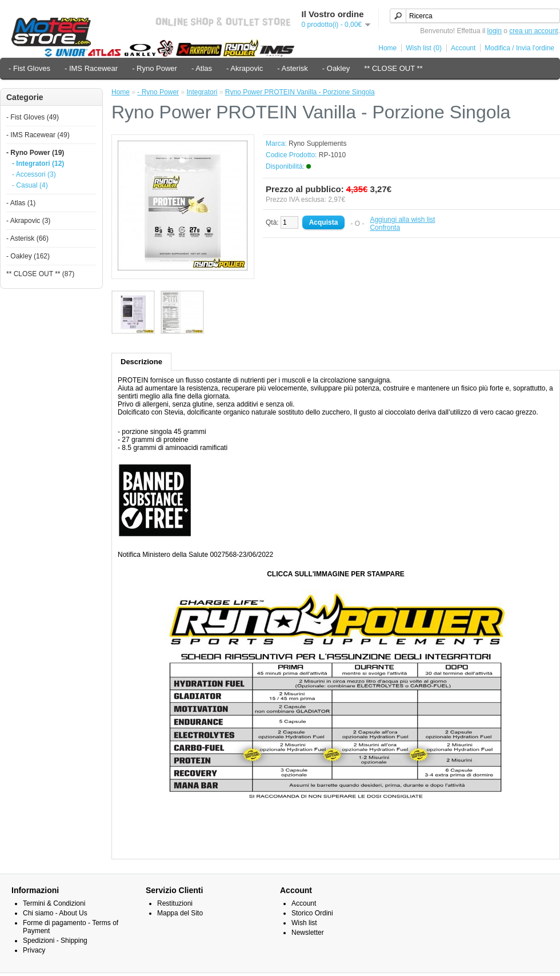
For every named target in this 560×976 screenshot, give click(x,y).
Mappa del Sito (180, 913)
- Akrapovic (245, 68)
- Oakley (336, 68)
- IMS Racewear (91, 68)
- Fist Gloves (29, 68)
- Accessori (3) (34, 174)
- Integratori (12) (38, 164)
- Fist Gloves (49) (33, 117)
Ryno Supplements (317, 144)
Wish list (304, 923)
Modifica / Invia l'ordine (519, 48)
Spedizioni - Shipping (55, 941)
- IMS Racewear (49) (38, 135)
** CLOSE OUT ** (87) (40, 274)
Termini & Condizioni (54, 903)
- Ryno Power (155, 68)
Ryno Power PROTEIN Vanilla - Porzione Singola (300, 92)
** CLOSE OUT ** (393, 68)
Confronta (385, 228)
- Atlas (202, 68)
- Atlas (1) (21, 203)
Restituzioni (175, 903)
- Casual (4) (30, 185)
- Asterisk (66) (27, 238)
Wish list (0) (424, 48)
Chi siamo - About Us (55, 913)
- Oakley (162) (28, 256)
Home (387, 48)
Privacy (34, 950)
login (495, 31)
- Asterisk (292, 68)
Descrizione (141, 362)
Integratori (202, 92)
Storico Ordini (312, 913)
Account (463, 48)
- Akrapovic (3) (28, 221)
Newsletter (308, 933)
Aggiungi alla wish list (402, 220)
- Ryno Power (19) (35, 153)
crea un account (533, 31)
